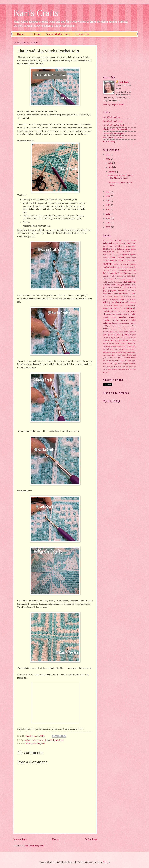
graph (105, 291)
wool (127, 369)
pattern (110, 326)
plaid (112, 332)
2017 (108, 201)
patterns (106, 329)
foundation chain (121, 279)
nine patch (112, 314)
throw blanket (127, 355)
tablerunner (107, 352)
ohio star (119, 314)
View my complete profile (114, 104)
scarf (128, 338)
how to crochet (129, 293)
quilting (125, 334)
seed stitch (106, 340)
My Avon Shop (109, 141)
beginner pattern (130, 249)
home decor (118, 293)
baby (129, 243)
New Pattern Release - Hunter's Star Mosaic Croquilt (121, 177)
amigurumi (107, 243)
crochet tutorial (37, 740)
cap (134, 252)
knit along (132, 299)
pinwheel (132, 329)
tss (113, 361)
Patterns (35, 34)
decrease (129, 270)
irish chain (121, 299)
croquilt (132, 267)
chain (111, 255)
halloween (120, 291)
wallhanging (124, 364)
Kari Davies (124, 82)
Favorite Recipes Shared (113, 137)
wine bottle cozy (119, 366)
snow (117, 343)
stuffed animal (122, 349)
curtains (113, 270)
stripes (112, 349)
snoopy (112, 343)
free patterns (129, 282)
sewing (113, 340)
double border (108, 273)
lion (131, 302)
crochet (27, 740)
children (112, 258)
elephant (106, 276)
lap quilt (125, 302)
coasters (128, 258)
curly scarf (106, 270)
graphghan (112, 291)
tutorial (123, 361)
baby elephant (126, 246)
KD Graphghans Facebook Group (117, 129)
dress (134, 273)
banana (122, 249)
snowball (124, 343)
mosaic (133, 305)
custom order (121, 270)
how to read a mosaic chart (113, 296)
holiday (110, 293)
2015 (108, 205)
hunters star (107, 299)
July (110, 163)
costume (127, 260)
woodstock (121, 369)
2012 (108, 214)
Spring (113, 346)
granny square (129, 288)
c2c (123, 252)
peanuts (114, 329)
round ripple (121, 338)
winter (114, 369)
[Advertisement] (119, 56)
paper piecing (119, 323)
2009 (108, 227)
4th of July (108, 240)
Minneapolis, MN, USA (36, 744)
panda (111, 323)
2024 (108, 159)
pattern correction (119, 326)
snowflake (132, 343)
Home (21, 34)
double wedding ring (123, 273)
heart (130, 291)
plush (116, 332)
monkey (127, 305)
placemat (106, 332)
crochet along (118, 264)
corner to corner (116, 260)
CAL (131, 252)
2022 (108, 196)
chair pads (118, 255)
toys (119, 358)
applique (122, 243)
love (108, 305)
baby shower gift (113, 249)
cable (127, 252)
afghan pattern (130, 240)
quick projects (109, 335)
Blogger (106, 862)
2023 (108, 192)
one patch (126, 314)
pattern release (131, 326)
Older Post (91, 839)
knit (126, 299)
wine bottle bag (108, 366)
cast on (106, 255)
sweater (132, 349)
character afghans (129, 255)
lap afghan (116, 302)
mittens (121, 305)
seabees (133, 338)
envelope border (116, 276)
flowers (112, 279)
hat (126, 291)
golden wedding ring (115, 288)
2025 (108, 155)
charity (105, 258)
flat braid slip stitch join (54, 740)
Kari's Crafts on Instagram (114, 133)
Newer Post (20, 839)
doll (134, 270)
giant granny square (128, 285)
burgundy (118, 252)
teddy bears (117, 355)
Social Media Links (58, 34)
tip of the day (112, 358)
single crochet (122, 340)
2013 (108, 209)
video (129, 361)
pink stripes (122, 329)
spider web (106, 346)
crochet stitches (109, 267)
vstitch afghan (113, 364)
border (111, 252)
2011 (108, 218)
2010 (108, 223)
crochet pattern (129, 264)
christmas (120, 258)
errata (124, 276)
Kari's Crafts (36, 13)
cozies (134, 260)
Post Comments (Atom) (34, 846)
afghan (119, 240)
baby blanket (114, 246)
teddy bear (115, 352)
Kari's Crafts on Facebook (114, 125)
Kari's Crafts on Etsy (111, 117)
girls (105, 288)
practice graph (124, 332)
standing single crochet (123, 346)
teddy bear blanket (125, 352)
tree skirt (124, 358)
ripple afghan (110, 338)
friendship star (108, 285)
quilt (118, 334)
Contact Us (82, 34)
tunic (117, 361)
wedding (132, 364)
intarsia (114, 299)
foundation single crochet (114, 282)
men (112, 305)
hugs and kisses (130, 296)
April (111, 167)
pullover (133, 332)
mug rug (121, 311)
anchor (116, 243)
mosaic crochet (121, 308)
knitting (107, 302)
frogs (116, 285)
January (112, 172)
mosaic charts (108, 308)
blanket (106, 252)
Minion (116, 305)
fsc (119, 285)
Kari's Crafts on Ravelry (113, 121)
